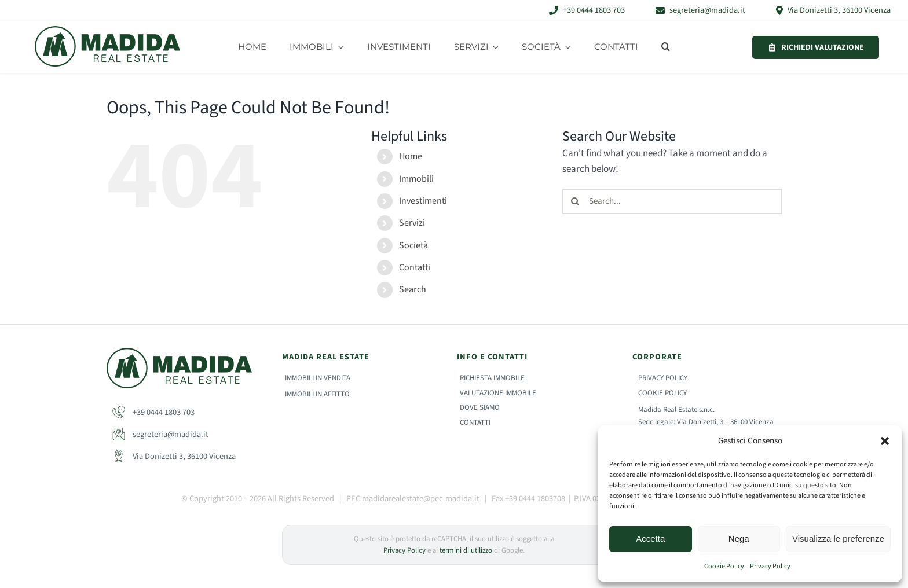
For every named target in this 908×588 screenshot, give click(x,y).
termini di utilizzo (466, 550)
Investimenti (423, 201)
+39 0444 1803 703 (153, 412)
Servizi (412, 223)
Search (413, 289)
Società (413, 245)
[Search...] (672, 201)
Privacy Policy (770, 566)
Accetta (650, 539)
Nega (739, 539)
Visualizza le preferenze (838, 539)
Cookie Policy (724, 566)
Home (411, 156)
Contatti (415, 267)
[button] (885, 441)
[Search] (575, 201)
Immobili (416, 179)
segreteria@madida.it (160, 434)
